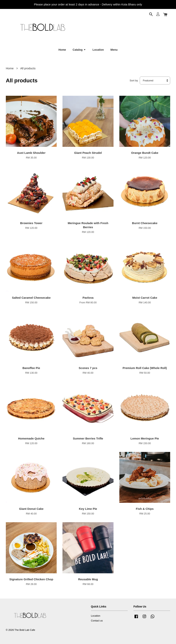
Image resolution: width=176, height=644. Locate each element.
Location (98, 50)
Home (62, 50)
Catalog (79, 50)
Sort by (134, 80)
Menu (114, 50)
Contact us (97, 621)
